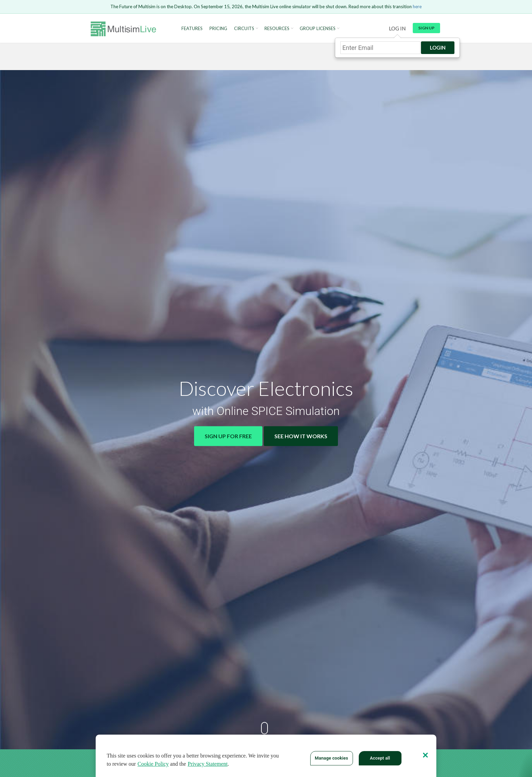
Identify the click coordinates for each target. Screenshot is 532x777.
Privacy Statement (208, 764)
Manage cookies (331, 758)
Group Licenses (318, 29)
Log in (397, 28)
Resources (277, 29)
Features (192, 29)
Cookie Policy (153, 764)
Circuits (244, 29)
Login (438, 48)
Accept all (380, 758)
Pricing (218, 29)
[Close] (425, 755)
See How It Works (301, 436)
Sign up (426, 28)
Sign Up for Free (228, 436)
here (417, 6)
